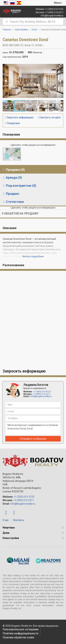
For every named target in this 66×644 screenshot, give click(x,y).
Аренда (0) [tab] (12, 178)
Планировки (12, 123)
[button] (60, 65)
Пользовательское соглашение (21, 629)
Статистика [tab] (13, 202)
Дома (6, 533)
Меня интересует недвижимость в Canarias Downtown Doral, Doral (33, 429)
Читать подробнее (33, 256)
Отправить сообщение (33, 439)
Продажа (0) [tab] (13, 170)
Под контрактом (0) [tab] (19, 186)
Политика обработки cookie (18, 637)
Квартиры (9, 528)
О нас (6, 520)
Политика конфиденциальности (20, 633)
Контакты (18, 520)
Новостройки (11, 538)
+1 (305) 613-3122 (54, 9)
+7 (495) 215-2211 (54, 12)
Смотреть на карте (49, 117)
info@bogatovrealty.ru (52, 16)
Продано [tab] (10, 194)
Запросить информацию (19, 117)
